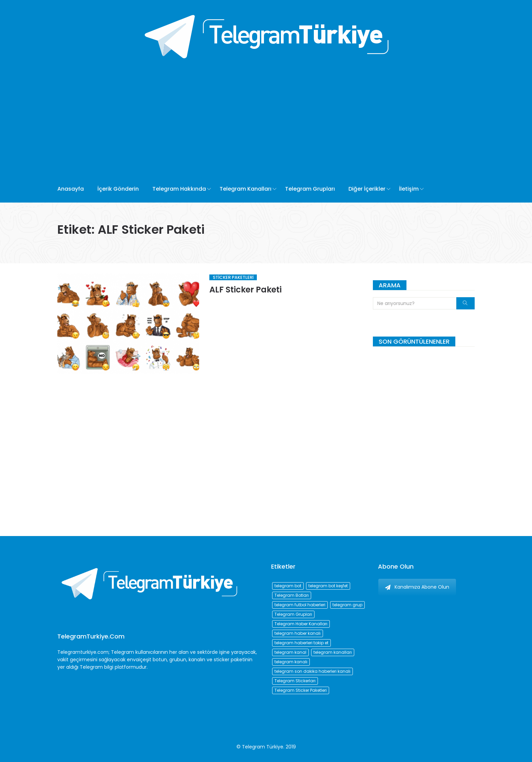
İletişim (409, 189)
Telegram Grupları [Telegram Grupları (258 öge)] (293, 614)
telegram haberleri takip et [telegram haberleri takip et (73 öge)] (301, 643)
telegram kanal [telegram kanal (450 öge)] (290, 652)
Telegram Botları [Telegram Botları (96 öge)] (292, 595)
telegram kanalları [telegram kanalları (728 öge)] (333, 652)
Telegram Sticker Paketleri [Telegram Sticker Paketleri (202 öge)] (301, 690)
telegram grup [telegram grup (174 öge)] (347, 605)
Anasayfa (71, 189)
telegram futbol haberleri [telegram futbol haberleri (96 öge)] (300, 605)
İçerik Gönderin (118, 189)
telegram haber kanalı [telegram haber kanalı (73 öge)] (298, 633)
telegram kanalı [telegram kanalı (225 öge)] (291, 662)
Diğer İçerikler (367, 189)
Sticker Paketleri (233, 277)
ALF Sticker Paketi (245, 290)
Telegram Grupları (310, 189)
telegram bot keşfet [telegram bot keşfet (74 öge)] (328, 586)
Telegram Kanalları (245, 189)
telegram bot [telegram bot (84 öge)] (288, 586)
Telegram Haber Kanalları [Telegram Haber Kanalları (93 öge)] (301, 624)
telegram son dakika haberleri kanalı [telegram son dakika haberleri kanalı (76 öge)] (312, 671)
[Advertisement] (241, 125)
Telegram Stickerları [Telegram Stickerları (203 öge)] (295, 681)
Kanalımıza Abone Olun (417, 587)
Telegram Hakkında (179, 189)
